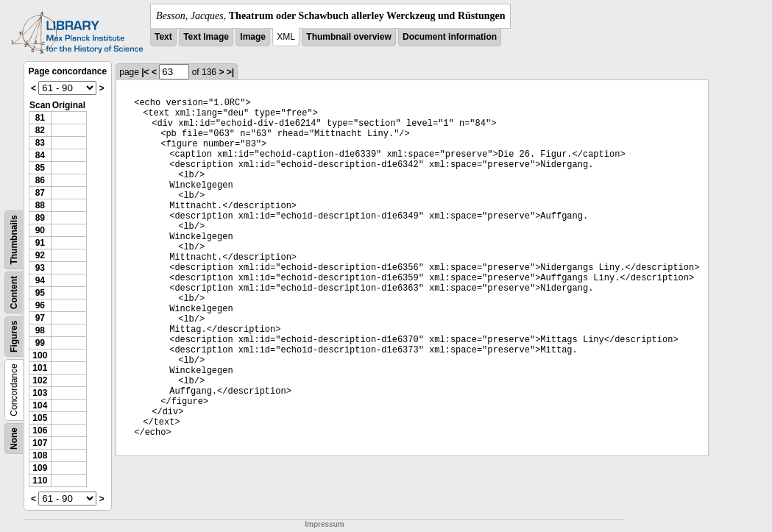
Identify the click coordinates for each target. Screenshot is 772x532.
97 (40, 318)
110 (40, 480)
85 (40, 168)
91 (40, 243)
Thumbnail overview (348, 37)
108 (40, 455)
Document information (450, 37)
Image (253, 37)
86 (40, 180)
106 (40, 430)
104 (40, 405)
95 (40, 293)
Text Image (206, 37)
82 (40, 130)
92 (40, 255)
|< (145, 72)
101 (40, 368)
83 (40, 143)
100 (40, 355)
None (14, 439)
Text (163, 37)
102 (40, 380)
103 (40, 393)
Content (14, 292)
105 (40, 418)
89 (40, 218)
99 (40, 343)
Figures (14, 337)
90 (40, 230)
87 (40, 193)
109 (40, 468)
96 (40, 305)
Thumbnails (14, 240)
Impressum (324, 524)
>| (230, 72)
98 (40, 330)
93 (40, 268)
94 (40, 280)
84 (40, 155)
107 (40, 443)
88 (40, 205)
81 (40, 118)
